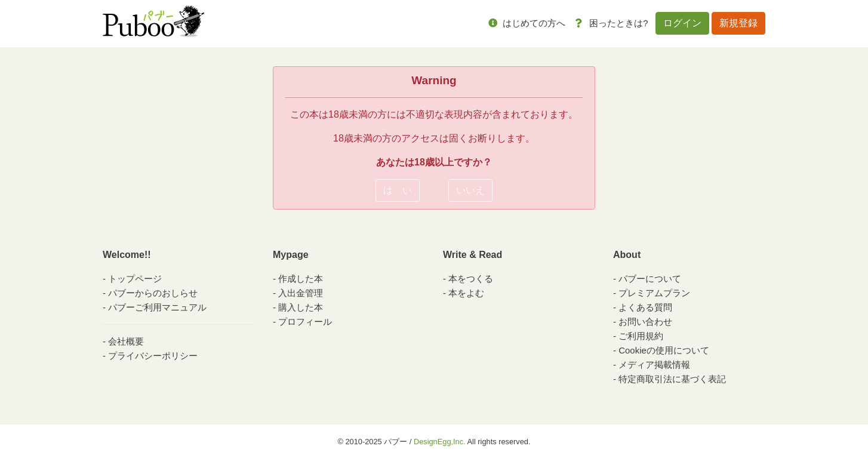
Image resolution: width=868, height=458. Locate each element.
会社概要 (126, 341)
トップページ (135, 279)
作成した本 (301, 279)
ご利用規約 (641, 336)
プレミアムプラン (654, 293)
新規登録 (738, 23)
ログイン (682, 23)
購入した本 (301, 307)
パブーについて (650, 279)
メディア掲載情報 (654, 365)
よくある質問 (645, 307)
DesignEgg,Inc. (440, 442)
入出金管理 (301, 293)
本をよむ (466, 293)
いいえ (470, 190)
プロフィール (305, 322)
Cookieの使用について (664, 350)
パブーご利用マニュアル (157, 307)
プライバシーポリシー (153, 356)
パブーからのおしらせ (153, 293)
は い (398, 190)
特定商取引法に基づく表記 (672, 379)
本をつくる (471, 279)
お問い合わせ (645, 322)
